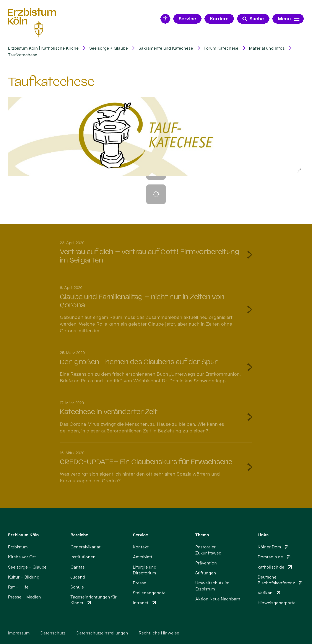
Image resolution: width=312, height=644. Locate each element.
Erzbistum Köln (23, 535)
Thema (202, 535)
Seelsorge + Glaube (109, 48)
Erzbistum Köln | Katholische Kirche (43, 48)
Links (263, 535)
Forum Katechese (221, 48)
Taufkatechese (23, 55)
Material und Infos (267, 48)
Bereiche (79, 535)
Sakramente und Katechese (166, 48)
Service (140, 535)
